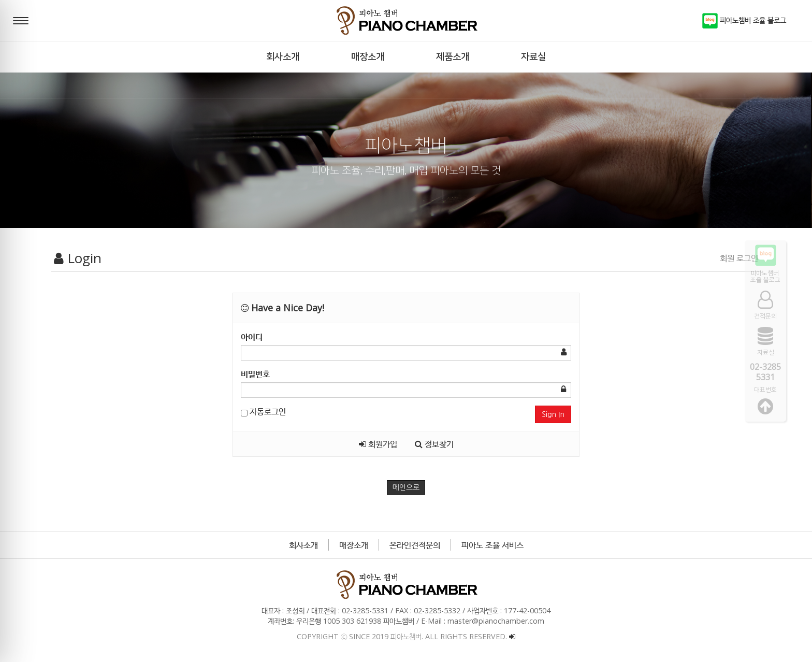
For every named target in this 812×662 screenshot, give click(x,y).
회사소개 (303, 545)
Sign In (553, 414)
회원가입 (378, 444)
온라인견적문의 (415, 545)
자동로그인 (263, 411)
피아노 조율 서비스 (492, 545)
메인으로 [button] (406, 487)
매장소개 (354, 545)
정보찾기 (434, 444)
